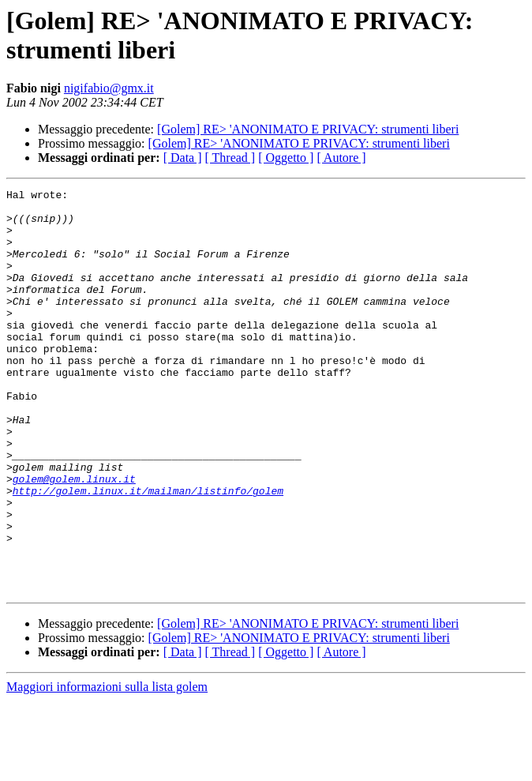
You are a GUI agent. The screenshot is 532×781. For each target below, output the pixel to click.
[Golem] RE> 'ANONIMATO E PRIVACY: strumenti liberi (308, 129)
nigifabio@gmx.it (109, 88)
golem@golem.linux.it (74, 538)
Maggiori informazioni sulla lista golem (107, 767)
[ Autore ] (341, 158)
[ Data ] (183, 158)
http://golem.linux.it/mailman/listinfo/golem (148, 552)
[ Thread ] (230, 158)
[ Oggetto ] (286, 158)
